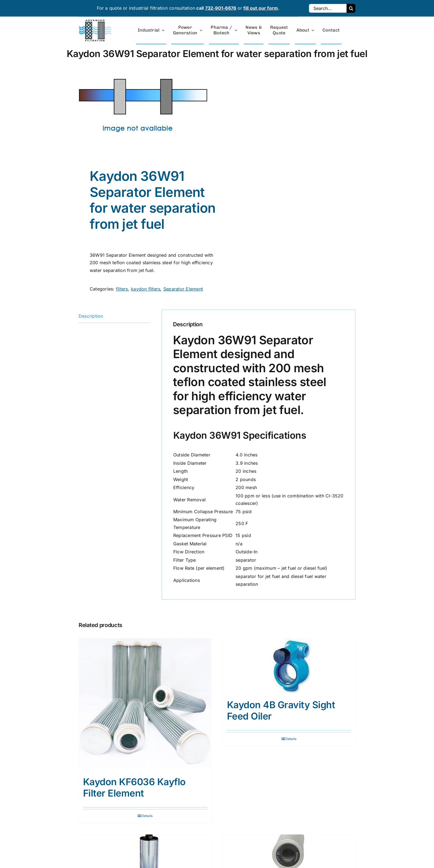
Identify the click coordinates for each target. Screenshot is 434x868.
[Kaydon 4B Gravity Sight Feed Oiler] (289, 666)
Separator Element (183, 289)
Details (147, 816)
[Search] (351, 8)
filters (122, 289)
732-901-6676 (221, 8)
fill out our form (261, 8)
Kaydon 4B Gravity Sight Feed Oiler (281, 710)
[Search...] (328, 8)
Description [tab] (91, 316)
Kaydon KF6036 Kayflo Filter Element (134, 787)
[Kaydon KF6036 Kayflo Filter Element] (145, 705)
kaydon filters (146, 289)
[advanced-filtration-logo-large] (96, 21)
